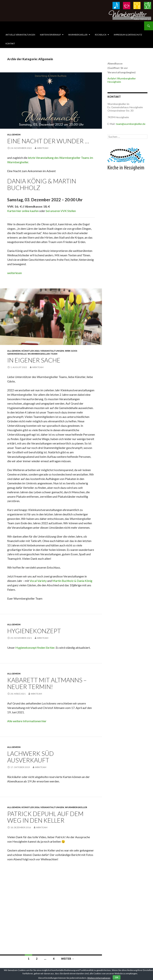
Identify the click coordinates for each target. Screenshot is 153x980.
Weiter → (68, 959)
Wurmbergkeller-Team (42, 354)
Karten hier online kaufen (23, 211)
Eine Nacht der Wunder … (48, 141)
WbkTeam (43, 148)
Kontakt (10, 43)
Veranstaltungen (52, 351)
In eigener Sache (34, 360)
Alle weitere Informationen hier (27, 721)
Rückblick (101, 35)
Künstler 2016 (30, 807)
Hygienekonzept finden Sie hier (35, 648)
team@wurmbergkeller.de (131, 124)
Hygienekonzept (34, 631)
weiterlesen (15, 273)
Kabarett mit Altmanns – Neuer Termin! (47, 683)
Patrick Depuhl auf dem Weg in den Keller (45, 817)
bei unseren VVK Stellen (61, 211)
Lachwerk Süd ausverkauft (31, 757)
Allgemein (14, 135)
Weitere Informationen (99, 978)
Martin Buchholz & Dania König (72, 581)
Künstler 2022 (30, 351)
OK (117, 977)
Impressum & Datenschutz (128, 35)
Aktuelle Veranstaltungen (20, 35)
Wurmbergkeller (78, 35)
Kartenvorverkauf (50, 35)
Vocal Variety (38, 581)
